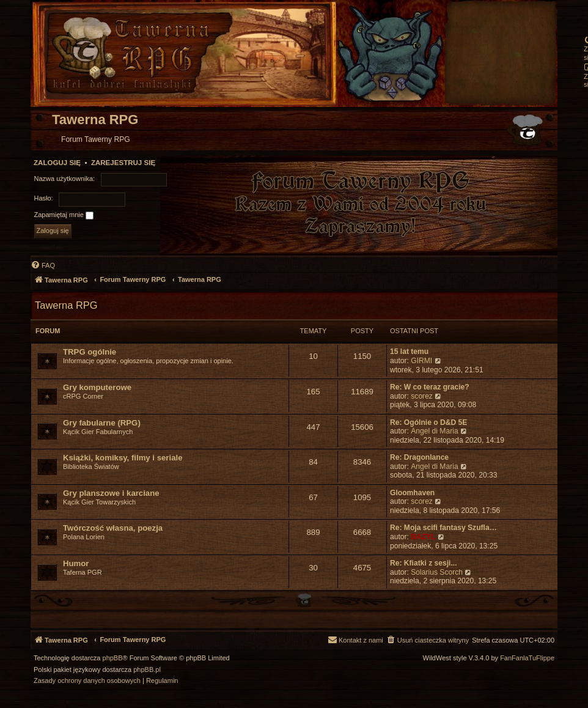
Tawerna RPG (66, 305)
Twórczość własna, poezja (113, 528)
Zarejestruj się (123, 163)
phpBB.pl (147, 670)
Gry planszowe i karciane (111, 493)
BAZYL (423, 537)
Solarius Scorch (437, 572)
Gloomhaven (412, 493)
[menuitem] (43, 265)
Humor (76, 563)
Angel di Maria (434, 431)
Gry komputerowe (97, 387)
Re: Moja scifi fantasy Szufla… (443, 528)
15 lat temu (409, 352)
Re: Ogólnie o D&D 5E (428, 422)
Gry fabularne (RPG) (102, 423)
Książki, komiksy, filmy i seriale (123, 458)
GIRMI (421, 361)
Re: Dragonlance (419, 457)
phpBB (113, 658)
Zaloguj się (57, 163)
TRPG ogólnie (90, 352)
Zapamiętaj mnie (64, 215)
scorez (422, 396)
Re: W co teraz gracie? (430, 387)
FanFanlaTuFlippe (527, 658)
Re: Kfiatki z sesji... (424, 563)
